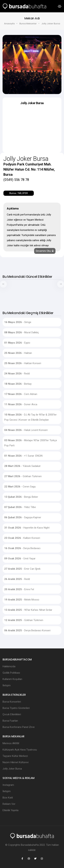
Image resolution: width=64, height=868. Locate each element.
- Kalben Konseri (22, 538)
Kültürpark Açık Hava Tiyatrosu (20, 750)
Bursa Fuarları (10, 721)
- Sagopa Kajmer (23, 517)
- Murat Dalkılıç (22, 332)
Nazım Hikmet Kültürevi (16, 762)
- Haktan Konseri (23, 363)
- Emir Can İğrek (22, 569)
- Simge (18, 322)
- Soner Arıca (21, 404)
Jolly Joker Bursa (12, 769)
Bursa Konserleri (12, 702)
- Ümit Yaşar (20, 559)
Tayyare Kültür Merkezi (15, 756)
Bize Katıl (8, 798)
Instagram (8, 785)
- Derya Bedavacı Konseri (27, 630)
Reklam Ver (9, 804)
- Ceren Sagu (20, 487)
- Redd (17, 374)
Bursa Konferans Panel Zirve (19, 727)
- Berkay (18, 384)
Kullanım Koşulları (12, 679)
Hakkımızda (9, 666)
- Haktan (18, 353)
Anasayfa (9, 24)
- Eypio (17, 343)
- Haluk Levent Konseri (26, 430)
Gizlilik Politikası (11, 673)
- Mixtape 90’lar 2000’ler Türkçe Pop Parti (31, 443)
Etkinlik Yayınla (10, 810)
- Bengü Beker (21, 497)
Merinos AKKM (11, 743)
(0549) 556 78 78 (16, 180)
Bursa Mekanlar (28, 24)
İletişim (7, 685)
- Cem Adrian (21, 394)
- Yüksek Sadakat (22, 466)
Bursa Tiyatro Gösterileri (16, 708)
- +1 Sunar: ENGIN (23, 456)
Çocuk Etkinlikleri (12, 714)
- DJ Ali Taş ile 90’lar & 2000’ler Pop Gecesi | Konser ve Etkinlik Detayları (30, 417)
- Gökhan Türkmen (23, 476)
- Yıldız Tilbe (20, 507)
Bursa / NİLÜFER (19, 193)
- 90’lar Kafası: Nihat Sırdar (28, 610)
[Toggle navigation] (60, 6)
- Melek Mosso (22, 600)
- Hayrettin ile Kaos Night (27, 528)
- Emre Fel (19, 589)
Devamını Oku (45, 251)
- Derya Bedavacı (22, 548)
